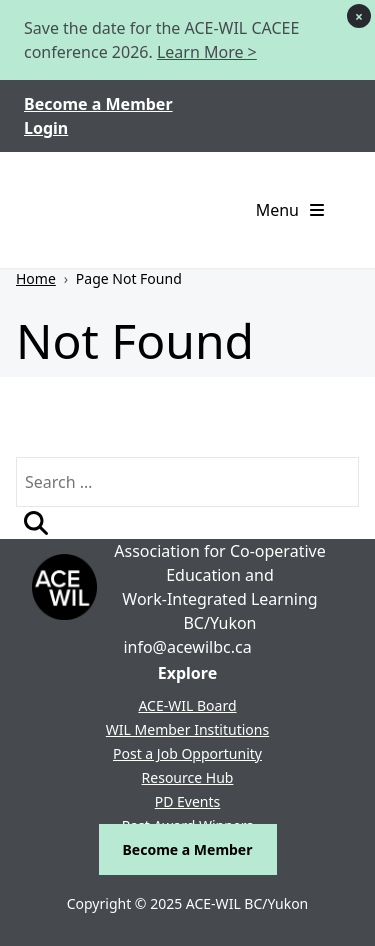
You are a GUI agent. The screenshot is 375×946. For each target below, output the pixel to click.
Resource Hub (188, 777)
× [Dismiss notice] (359, 16)
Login (46, 128)
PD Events (188, 801)
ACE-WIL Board (187, 705)
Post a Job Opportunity (187, 753)
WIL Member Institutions (187, 729)
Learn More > (207, 52)
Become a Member (98, 104)
